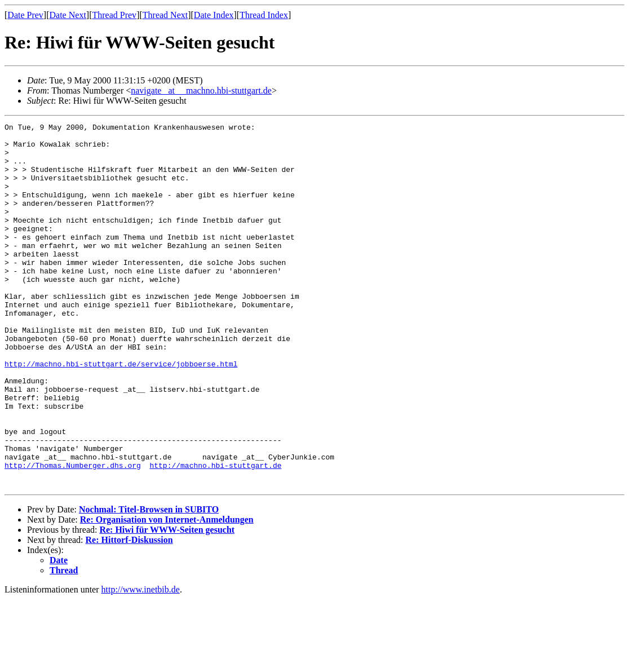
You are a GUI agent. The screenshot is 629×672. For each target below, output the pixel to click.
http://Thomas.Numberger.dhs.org (73, 534)
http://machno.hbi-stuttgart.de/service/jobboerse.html (121, 413)
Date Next (68, 15)
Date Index (214, 15)
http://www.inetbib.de (141, 662)
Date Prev (25, 15)
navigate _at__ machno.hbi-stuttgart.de (201, 90)
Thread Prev (114, 15)
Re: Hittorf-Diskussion (129, 613)
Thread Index (264, 15)
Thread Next (165, 15)
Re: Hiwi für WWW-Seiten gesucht (167, 602)
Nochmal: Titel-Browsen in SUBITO (149, 582)
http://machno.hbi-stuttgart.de (215, 534)
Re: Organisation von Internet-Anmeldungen (167, 592)
